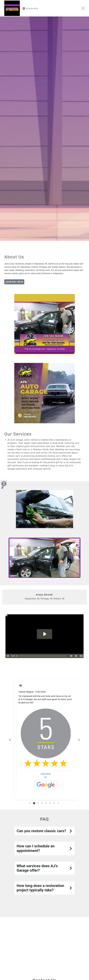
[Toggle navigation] (83, 8)
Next (79, 739)
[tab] (30, 803)
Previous (10, 739)
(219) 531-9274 (30, 9)
